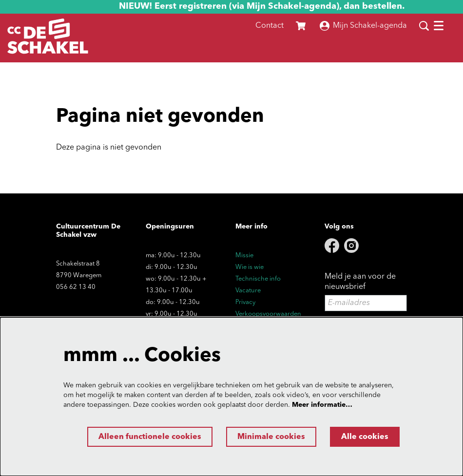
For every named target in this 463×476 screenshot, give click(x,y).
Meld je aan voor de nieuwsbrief (360, 282)
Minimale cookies (271, 437)
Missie (244, 256)
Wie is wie (250, 267)
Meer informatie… (322, 405)
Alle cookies (365, 437)
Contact (270, 26)
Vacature (248, 291)
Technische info (258, 279)
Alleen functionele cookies (150, 437)
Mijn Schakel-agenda (363, 26)
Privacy (245, 302)
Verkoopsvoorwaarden (268, 314)
